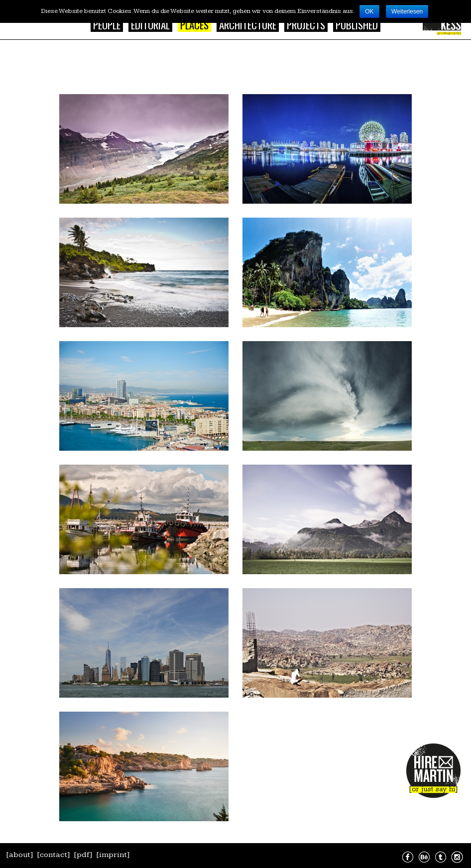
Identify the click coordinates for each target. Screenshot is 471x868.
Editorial (150, 25)
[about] (20, 855)
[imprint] (113, 855)
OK (369, 11)
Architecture (248, 25)
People (107, 25)
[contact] (54, 855)
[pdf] (83, 855)
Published (357, 25)
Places (194, 25)
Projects (306, 25)
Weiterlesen (407, 11)
